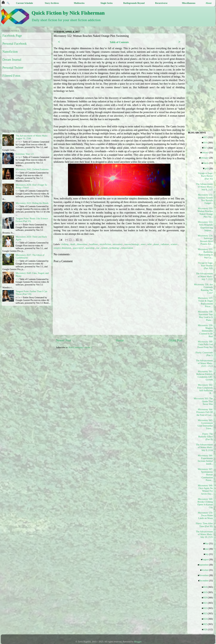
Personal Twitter (13, 68)
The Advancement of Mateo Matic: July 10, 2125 (204, 534)
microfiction (106, 244)
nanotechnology (132, 244)
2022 (206, 608)
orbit (150, 244)
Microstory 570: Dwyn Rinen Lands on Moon (205, 515)
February (205, 158)
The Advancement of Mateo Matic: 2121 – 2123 (204, 363)
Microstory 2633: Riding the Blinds (32, 203)
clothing (65, 244)
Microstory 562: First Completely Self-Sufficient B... (205, 389)
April (207, 168)
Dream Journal (12, 60)
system (105, 248)
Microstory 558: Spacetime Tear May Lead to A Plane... (205, 316)
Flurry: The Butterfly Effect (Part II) (206, 437)
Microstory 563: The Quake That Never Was (204, 401)
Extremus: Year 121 (25, 154)
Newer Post (64, 340)
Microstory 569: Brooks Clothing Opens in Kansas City (205, 503)
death (73, 244)
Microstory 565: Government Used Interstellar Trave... (205, 424)
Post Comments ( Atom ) (80, 347)
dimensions (82, 244)
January (206, 152)
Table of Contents (119, 42)
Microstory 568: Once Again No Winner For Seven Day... (205, 490)
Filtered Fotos (11, 76)
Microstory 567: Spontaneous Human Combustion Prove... (205, 475)
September (205, 565)
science (174, 244)
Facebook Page (12, 36)
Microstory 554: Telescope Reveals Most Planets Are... (205, 240)
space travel (79, 248)
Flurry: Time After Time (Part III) (204, 525)
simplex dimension (63, 248)
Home (120, 340)
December (205, 581)
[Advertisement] (131, 376)
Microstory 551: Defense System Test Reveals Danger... (205, 199)
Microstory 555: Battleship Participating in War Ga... (205, 253)
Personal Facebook (15, 44)
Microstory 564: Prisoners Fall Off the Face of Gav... (205, 412)
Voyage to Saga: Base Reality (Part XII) (205, 266)
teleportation (127, 248)
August (206, 559)
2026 (206, 629)
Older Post (176, 340)
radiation (165, 244)
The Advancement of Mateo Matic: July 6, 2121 (204, 187)
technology (115, 248)
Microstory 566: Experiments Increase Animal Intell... (205, 460)
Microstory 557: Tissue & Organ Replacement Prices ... (205, 302)
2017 (206, 148)
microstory (118, 244)
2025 (206, 624)
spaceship (90, 248)
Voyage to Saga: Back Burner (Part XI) (205, 176)
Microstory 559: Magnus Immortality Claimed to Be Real (205, 331)
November (205, 575)
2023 (206, 613)
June (207, 549)
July (208, 554)
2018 (206, 587)
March (207, 163)
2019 (206, 592)
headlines (94, 244)
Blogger (138, 642)
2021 (206, 603)
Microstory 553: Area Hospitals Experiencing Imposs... (205, 226)
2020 (206, 598)
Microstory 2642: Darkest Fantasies (32, 169)
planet (157, 244)
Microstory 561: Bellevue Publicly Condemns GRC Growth (205, 376)
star (98, 248)
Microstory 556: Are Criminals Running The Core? (204, 289)
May (207, 543)
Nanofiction (10, 52)
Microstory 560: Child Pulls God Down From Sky (205, 344)
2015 (206, 137)
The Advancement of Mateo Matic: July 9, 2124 (204, 447)
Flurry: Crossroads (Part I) (204, 354)
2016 (206, 143)
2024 (206, 619)
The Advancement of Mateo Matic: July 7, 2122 (204, 276)
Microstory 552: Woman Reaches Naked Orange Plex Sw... (205, 213)
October (206, 570)
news (143, 244)
